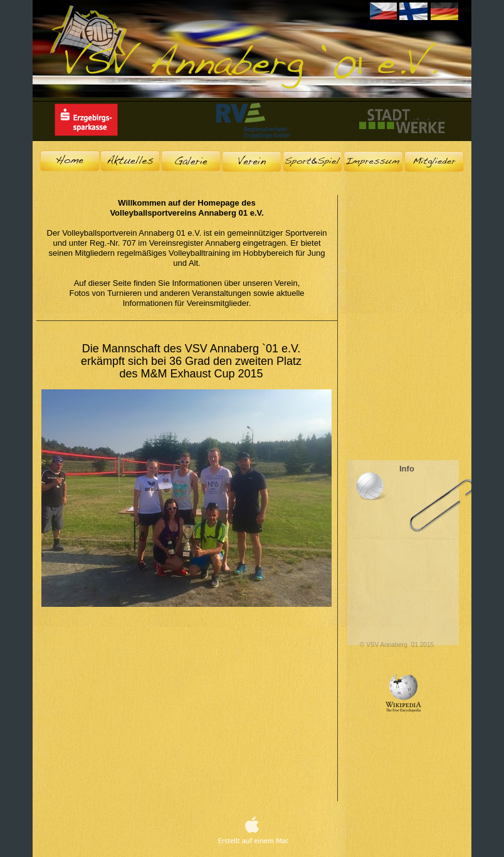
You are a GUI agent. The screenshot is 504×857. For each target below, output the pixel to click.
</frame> (403, 351)
